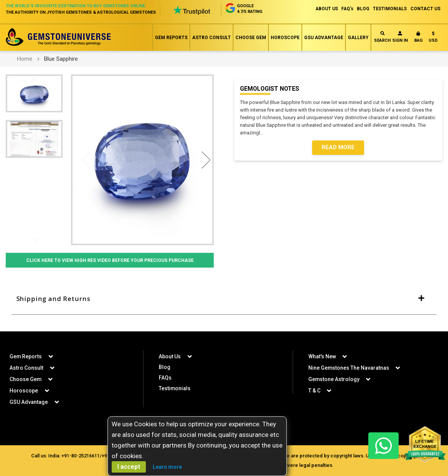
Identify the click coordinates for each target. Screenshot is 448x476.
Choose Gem (251, 38)
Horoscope (285, 38)
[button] (433, 39)
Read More (338, 148)
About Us (170, 356)
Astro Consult (211, 38)
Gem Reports (171, 38)
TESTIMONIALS (389, 9)
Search (382, 37)
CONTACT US (425, 9)
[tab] (224, 299)
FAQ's (345, 9)
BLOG (362, 9)
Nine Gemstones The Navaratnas (349, 367)
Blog (165, 367)
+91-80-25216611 (80, 455)
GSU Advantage (324, 38)
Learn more (167, 467)
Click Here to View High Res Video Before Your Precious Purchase (110, 260)
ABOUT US (324, 9)
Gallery (358, 38)
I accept (129, 467)
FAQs (165, 377)
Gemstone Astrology (334, 379)
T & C (314, 390)
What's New (322, 356)
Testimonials (175, 388)
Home (25, 59)
